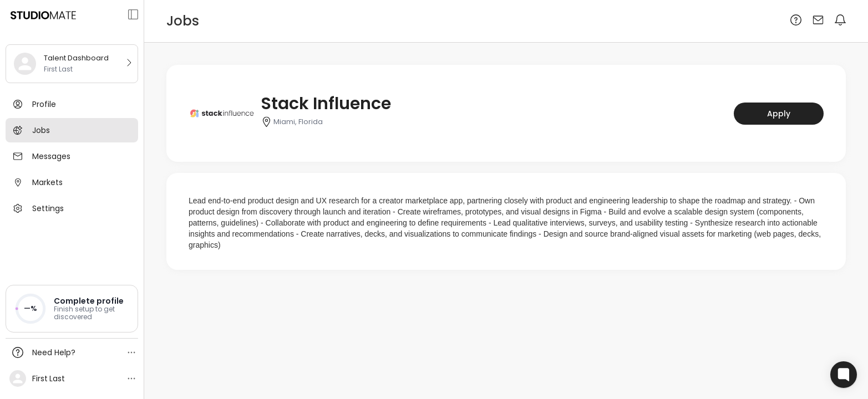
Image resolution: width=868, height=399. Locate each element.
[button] (72, 309)
